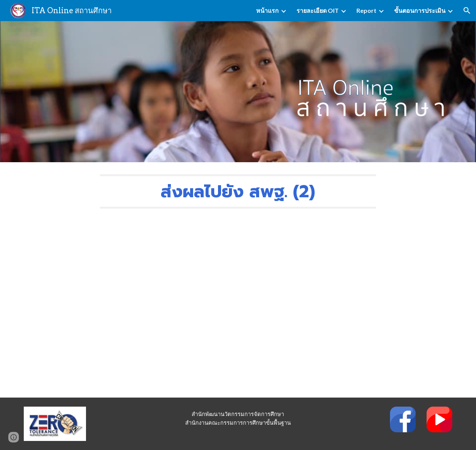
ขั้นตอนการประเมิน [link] (420, 10)
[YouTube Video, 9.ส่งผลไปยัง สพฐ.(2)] (238, 309)
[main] (238, 191)
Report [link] (366, 10)
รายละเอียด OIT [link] (318, 10)
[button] (467, 11)
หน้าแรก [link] (267, 10)
